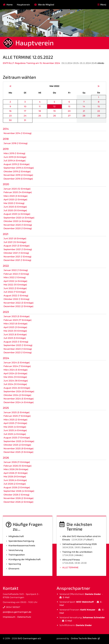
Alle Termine (70, 567)
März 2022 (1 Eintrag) (15, 277)
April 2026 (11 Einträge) (16, 473)
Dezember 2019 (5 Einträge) (18, 179)
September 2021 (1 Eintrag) (18, 249)
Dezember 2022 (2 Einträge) (18, 306)
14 (84, 106)
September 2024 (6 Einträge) (19, 391)
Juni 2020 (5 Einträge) (15, 207)
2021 (6, 234)
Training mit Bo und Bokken (77, 552)
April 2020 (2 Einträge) (15, 199)
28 (84, 116)
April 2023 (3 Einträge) (15, 327)
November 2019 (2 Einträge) (18, 175)
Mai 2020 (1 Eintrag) (14, 203)
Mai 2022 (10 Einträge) (15, 285)
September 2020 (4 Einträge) (19, 218)
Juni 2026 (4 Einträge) (15, 480)
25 (40, 116)
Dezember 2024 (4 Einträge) (19, 402)
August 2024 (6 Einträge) (17, 388)
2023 (6, 312)
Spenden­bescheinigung (21, 541)
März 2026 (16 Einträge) (16, 469)
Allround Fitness (71, 560)
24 (25, 116)
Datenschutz (24, 617)
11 (40, 106)
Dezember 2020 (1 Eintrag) (18, 228)
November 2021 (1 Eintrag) (17, 257)
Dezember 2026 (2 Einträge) (18, 502)
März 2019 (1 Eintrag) (14, 153)
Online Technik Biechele (84, 638)
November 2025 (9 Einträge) (19, 448)
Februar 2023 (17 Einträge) (18, 320)
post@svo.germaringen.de (17, 612)
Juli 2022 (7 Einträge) (15, 292)
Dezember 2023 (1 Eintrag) (18, 352)
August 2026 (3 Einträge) (17, 487)
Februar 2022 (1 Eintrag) (16, 274)
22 (99, 111)
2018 (6, 139)
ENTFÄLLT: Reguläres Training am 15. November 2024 (31, 63)
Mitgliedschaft (16, 536)
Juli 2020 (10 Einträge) (15, 210)
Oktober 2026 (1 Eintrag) (16, 495)
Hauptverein (23, 4)
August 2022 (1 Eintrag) (16, 296)
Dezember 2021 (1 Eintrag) (17, 260)
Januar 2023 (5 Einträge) (17, 316)
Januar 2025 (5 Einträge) (17, 412)
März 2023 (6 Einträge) (15, 324)
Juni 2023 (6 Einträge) (15, 334)
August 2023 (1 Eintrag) (16, 342)
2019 (6, 149)
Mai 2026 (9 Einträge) (15, 477)
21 (84, 111)
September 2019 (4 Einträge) (19, 168)
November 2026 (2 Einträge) (19, 498)
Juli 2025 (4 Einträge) (15, 434)
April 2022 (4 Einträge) (15, 281)
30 (10, 120)
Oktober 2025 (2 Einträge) (17, 445)
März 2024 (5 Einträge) (16, 370)
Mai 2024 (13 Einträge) (15, 377)
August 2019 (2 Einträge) (17, 164)
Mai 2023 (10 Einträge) (15, 331)
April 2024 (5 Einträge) (15, 373)
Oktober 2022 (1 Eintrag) (16, 299)
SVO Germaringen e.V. (29, 638)
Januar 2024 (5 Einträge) (17, 363)
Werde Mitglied (46, 4)
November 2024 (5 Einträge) (19, 399)
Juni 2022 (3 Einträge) (15, 288)
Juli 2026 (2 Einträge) (15, 484)
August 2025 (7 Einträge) (17, 438)
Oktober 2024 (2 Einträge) (17, 395)
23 (10, 116)
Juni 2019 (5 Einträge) (15, 157)
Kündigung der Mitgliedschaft (25, 559)
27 (69, 116)
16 (10, 111)
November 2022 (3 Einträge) (19, 303)
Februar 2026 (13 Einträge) (18, 466)
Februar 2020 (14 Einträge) (18, 192)
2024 (6, 358)
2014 (6, 129)
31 (25, 120)
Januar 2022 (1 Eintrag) (16, 270)
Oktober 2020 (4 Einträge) (17, 221)
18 (40, 111)
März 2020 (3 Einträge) (16, 196)
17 (25, 111)
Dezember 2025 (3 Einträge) (18, 452)
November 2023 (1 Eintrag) (18, 349)
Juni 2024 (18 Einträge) (16, 381)
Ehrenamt (14, 569)
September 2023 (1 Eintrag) (18, 345)
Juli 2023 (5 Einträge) (15, 338)
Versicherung (16, 550)
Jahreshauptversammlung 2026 (79, 544)
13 (69, 106)
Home (10, 4)
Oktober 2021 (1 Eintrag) (16, 253)
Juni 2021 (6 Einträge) (15, 238)
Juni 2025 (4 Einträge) (15, 430)
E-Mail (66, 597)
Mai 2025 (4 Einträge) (15, 427)
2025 (6, 408)
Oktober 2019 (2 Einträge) (17, 171)
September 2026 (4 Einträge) (19, 491)
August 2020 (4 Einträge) (17, 214)
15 (99, 106)
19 (54, 111)
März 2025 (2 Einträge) (15, 420)
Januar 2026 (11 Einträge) (17, 462)
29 (99, 116)
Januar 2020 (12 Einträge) (17, 189)
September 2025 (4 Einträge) (19, 441)
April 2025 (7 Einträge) (15, 423)
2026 (6, 458)
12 (54, 106)
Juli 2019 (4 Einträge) (15, 161)
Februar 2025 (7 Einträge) (17, 416)
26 (54, 116)
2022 (6, 266)
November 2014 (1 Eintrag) (18, 133)
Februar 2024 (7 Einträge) (17, 366)
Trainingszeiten (17, 555)
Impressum (9, 617)
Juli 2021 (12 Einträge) (15, 242)
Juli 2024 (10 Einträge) (15, 384)
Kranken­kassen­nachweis (22, 545)
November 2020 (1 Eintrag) (18, 225)
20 (69, 111)
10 (25, 106)
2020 (6, 184)
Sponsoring (15, 564)
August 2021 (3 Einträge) (17, 246)
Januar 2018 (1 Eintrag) (16, 143)
